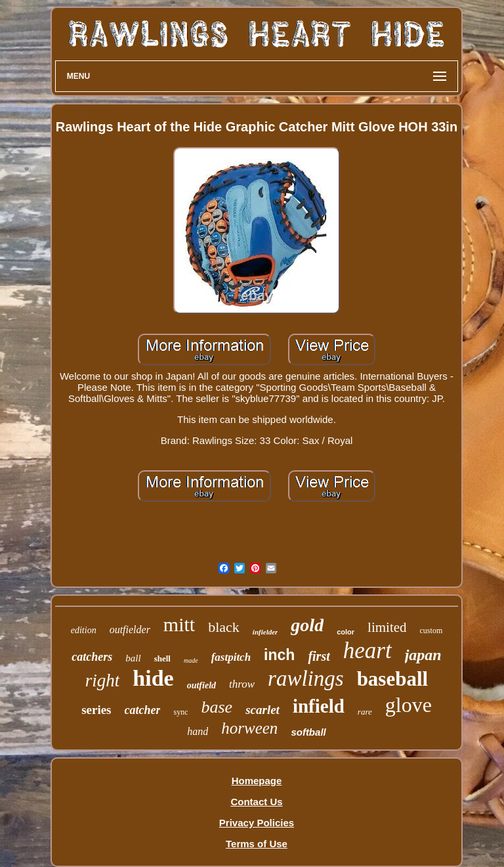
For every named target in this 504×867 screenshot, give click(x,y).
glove (409, 705)
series (96, 710)
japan (423, 655)
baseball (393, 679)
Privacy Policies (257, 823)
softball (308, 732)
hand (198, 731)
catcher (143, 710)
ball (133, 658)
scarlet (262, 710)
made (191, 660)
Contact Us (256, 802)
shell (162, 658)
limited (387, 627)
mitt (179, 624)
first (319, 656)
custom (431, 631)
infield (319, 706)
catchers (92, 657)
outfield (201, 685)
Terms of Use (257, 844)
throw (242, 684)
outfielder (130, 630)
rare (365, 712)
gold (307, 625)
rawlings (306, 678)
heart (367, 651)
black (224, 627)
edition (84, 630)
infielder (265, 632)
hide (153, 678)
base (217, 707)
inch (279, 655)
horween (249, 728)
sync (180, 712)
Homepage (257, 781)
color (346, 632)
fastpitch (231, 657)
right (103, 680)
